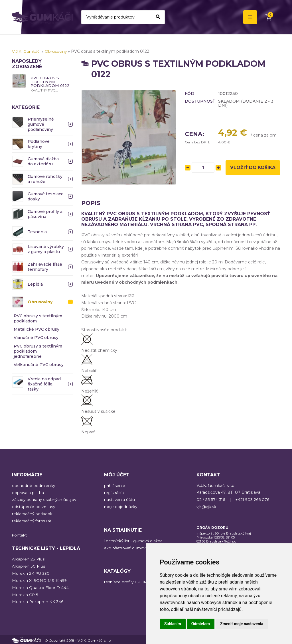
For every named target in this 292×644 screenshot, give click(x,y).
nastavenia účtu (120, 499)
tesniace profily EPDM (126, 581)
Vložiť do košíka (253, 170)
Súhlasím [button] (173, 624)
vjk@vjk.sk (207, 506)
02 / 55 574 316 (211, 499)
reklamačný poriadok (33, 513)
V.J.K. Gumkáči (27, 51)
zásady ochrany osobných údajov (45, 499)
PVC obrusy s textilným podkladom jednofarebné (38, 351)
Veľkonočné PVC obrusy (39, 365)
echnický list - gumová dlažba (135, 540)
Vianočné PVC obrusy (36, 338)
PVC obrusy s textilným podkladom (38, 319)
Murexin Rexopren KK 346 (38, 600)
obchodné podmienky (34, 485)
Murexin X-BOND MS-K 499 (40, 579)
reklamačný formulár (33, 520)
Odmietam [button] (201, 624)
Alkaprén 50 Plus (29, 565)
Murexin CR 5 (25, 593)
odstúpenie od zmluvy (34, 506)
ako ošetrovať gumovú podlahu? (137, 547)
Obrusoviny (57, 51)
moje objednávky (121, 506)
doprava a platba (28, 492)
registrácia (114, 492)
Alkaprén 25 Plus (28, 558)
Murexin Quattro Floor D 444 (41, 586)
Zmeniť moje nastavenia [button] (242, 624)
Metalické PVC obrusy (36, 330)
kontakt (20, 534)
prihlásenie (115, 485)
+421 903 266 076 (253, 499)
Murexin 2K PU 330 (31, 572)
